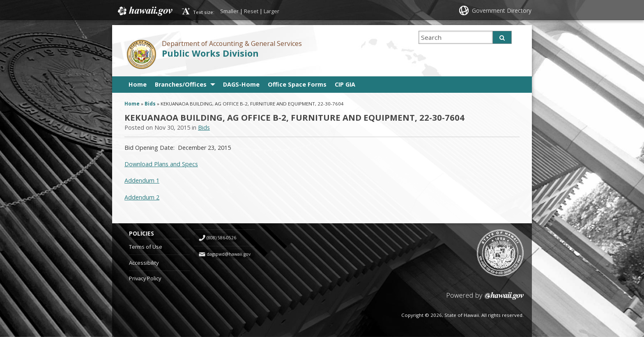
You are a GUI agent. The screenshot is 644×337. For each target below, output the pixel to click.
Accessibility (144, 263)
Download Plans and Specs (161, 164)
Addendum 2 (142, 197)
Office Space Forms (297, 84)
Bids (150, 104)
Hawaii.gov (144, 11)
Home (138, 84)
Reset (251, 11)
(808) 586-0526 (221, 238)
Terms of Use (146, 247)
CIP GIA (345, 84)
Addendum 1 (142, 180)
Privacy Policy (145, 278)
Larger (271, 11)
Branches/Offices (181, 84)
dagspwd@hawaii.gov (229, 254)
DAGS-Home (241, 84)
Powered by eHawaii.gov (485, 299)
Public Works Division (210, 53)
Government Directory (502, 10)
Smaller (229, 11)
